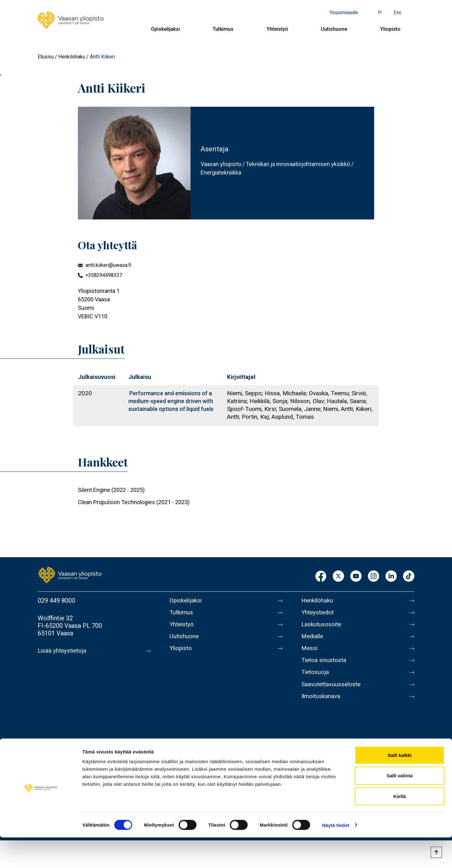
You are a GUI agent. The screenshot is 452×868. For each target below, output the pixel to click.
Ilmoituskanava (322, 706)
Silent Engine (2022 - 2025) (111, 490)
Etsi (398, 13)
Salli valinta (400, 806)
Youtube (356, 577)
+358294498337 (104, 275)
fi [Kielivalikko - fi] (380, 13)
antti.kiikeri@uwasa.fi (108, 265)
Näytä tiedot (336, 856)
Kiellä (400, 827)
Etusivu (46, 57)
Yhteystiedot (319, 614)
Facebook (321, 577)
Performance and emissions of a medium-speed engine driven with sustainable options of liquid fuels (171, 401)
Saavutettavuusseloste (333, 693)
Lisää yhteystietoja (63, 651)
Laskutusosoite (323, 627)
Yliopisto (390, 29)
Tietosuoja (316, 680)
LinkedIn (391, 577)
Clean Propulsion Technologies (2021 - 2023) (134, 502)
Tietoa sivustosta (325, 666)
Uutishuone (334, 29)
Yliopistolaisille (344, 13)
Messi (310, 653)
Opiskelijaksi (165, 29)
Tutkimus (223, 29)
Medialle (313, 640)
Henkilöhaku (72, 57)
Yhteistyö (277, 29)
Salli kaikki (400, 786)
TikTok (409, 577)
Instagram (374, 577)
